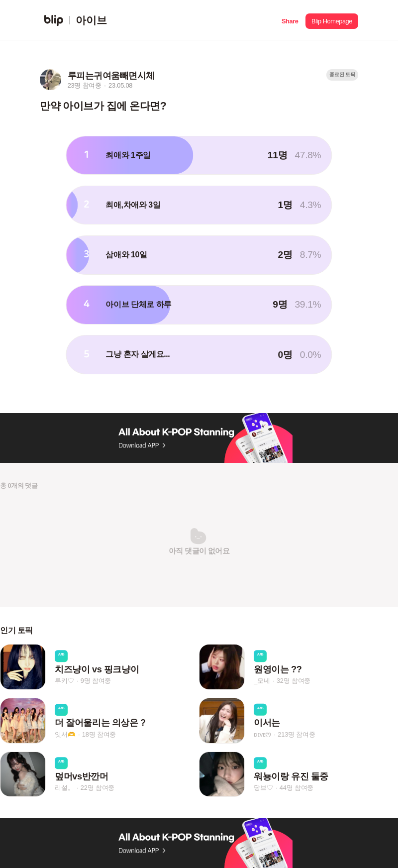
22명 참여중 (98, 788)
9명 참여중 (96, 681)
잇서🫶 (65, 734)
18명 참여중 (99, 734)
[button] (290, 20)
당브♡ (263, 788)
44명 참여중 (297, 788)
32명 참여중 (294, 681)
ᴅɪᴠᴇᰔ (262, 734)
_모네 (262, 681)
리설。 (64, 788)
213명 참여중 (296, 734)
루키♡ (64, 681)
